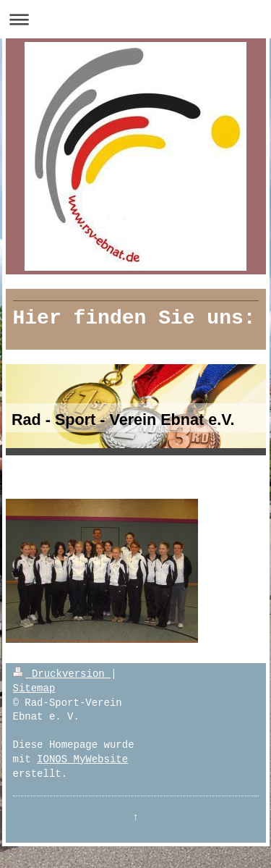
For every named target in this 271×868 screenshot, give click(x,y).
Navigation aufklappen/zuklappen (135, 19)
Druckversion (62, 674)
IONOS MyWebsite (82, 759)
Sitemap (34, 688)
